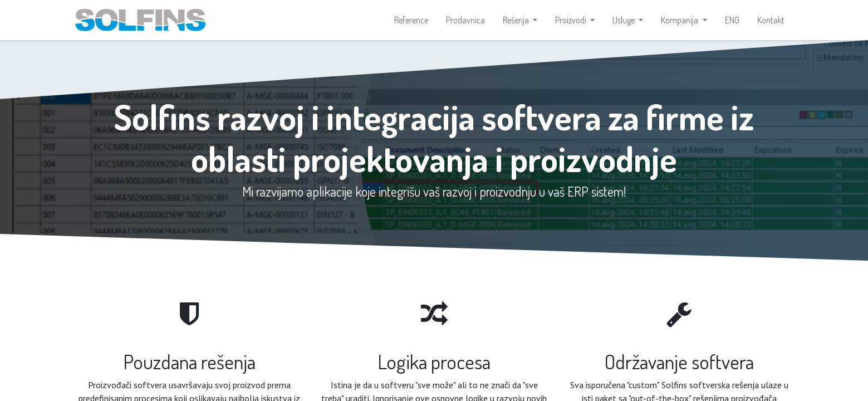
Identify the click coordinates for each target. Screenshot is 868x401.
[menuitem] (411, 20)
